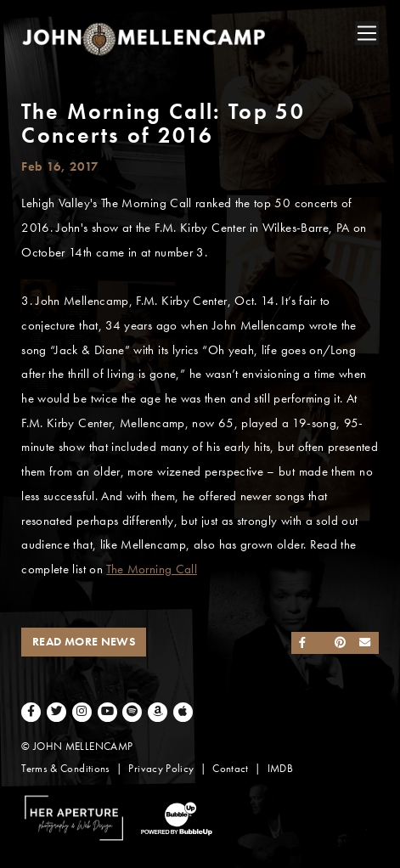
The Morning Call (152, 569)
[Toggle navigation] (367, 33)
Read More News (84, 642)
